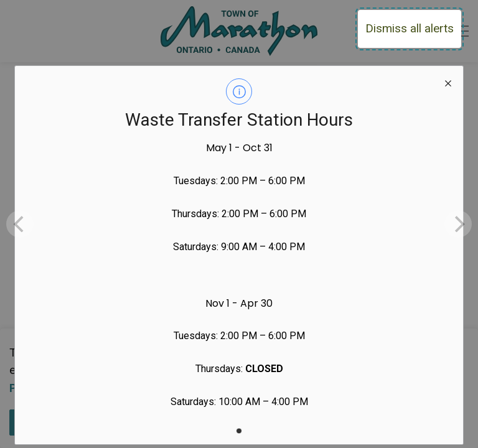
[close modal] (448, 81)
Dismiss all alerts (410, 28)
